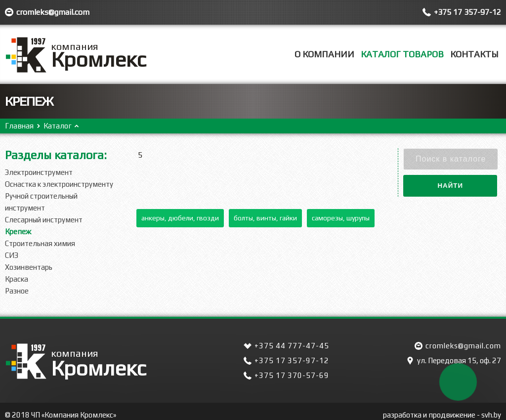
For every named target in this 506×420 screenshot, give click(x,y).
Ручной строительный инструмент (41, 202)
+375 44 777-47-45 (292, 346)
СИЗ (12, 255)
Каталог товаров (402, 54)
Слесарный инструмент (44, 220)
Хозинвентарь (29, 267)
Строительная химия (40, 243)
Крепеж (18, 231)
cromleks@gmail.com (53, 12)
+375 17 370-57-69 (292, 375)
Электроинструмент (39, 172)
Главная (19, 126)
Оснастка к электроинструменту (59, 184)
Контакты (474, 54)
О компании (324, 54)
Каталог (58, 126)
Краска (17, 279)
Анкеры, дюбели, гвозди (180, 218)
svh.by (491, 415)
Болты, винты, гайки (265, 218)
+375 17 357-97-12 (467, 12)
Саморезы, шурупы (341, 218)
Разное (17, 291)
